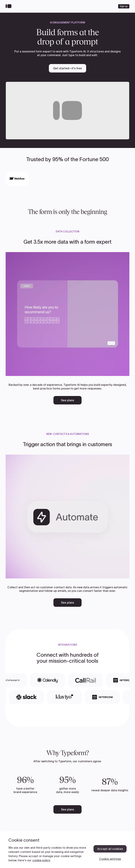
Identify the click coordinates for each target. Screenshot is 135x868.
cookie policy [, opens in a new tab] (41, 860)
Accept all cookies (110, 849)
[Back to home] (9, 6)
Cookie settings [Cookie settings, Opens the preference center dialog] (110, 859)
